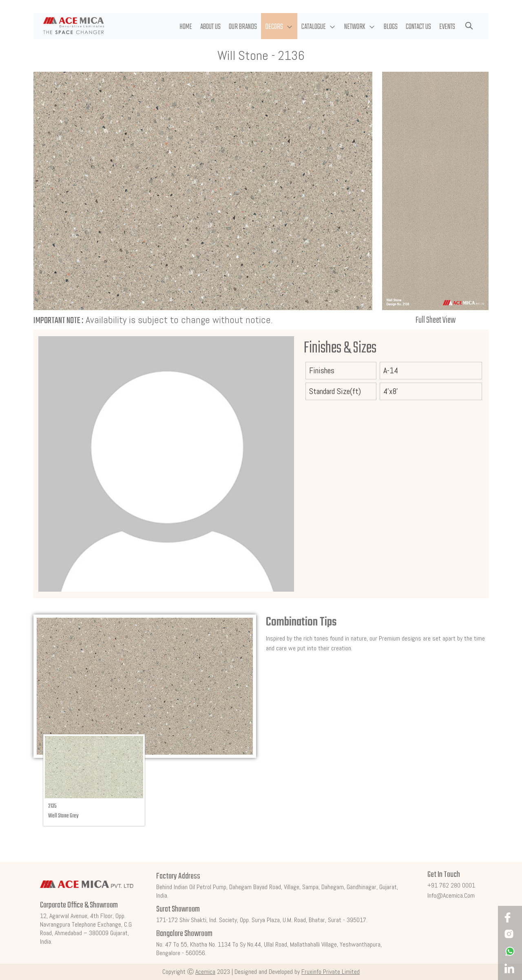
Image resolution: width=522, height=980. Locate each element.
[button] (279, 26)
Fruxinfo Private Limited (331, 972)
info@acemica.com (451, 895)
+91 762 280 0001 (451, 885)
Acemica (205, 972)
